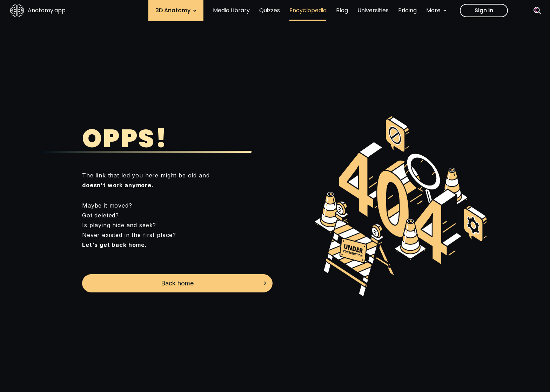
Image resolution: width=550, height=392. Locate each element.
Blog (342, 10)
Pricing (407, 10)
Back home (177, 283)
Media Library (231, 10)
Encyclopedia (308, 10)
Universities (373, 10)
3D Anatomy (176, 10)
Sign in (484, 10)
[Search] (537, 11)
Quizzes (270, 10)
